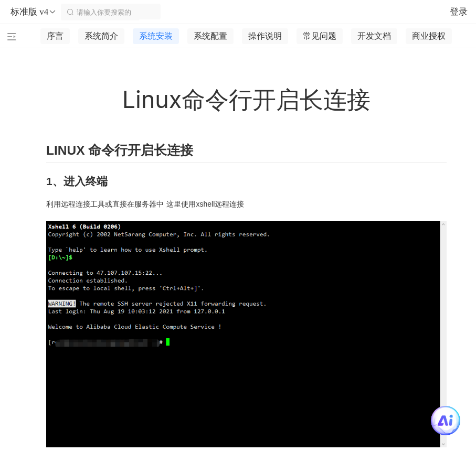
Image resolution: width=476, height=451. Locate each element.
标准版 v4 (34, 12)
